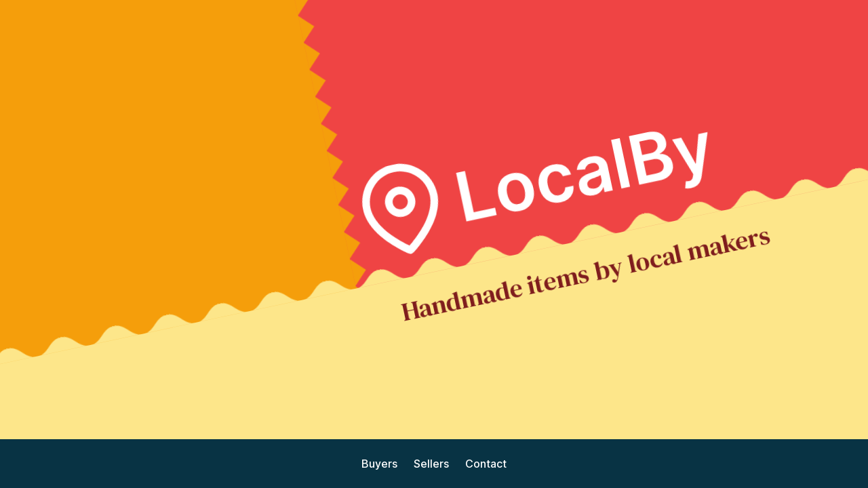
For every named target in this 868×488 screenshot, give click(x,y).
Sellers (431, 464)
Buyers (379, 464)
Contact (486, 464)
